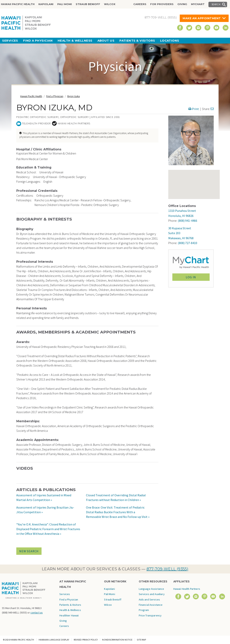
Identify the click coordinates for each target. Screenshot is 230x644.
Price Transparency (150, 615)
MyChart (198, 4)
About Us (106, 41)
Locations (170, 41)
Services (10, 41)
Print (194, 109)
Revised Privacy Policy (86, 640)
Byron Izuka (74, 96)
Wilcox (110, 4)
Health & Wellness (75, 41)
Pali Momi (65, 4)
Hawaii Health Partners (187, 589)
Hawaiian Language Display (54, 640)
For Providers (162, 4)
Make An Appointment (202, 18)
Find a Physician (38, 41)
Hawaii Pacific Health (18, 4)
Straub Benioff (88, 4)
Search (216, 4)
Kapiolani (46, 4)
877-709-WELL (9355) (168, 569)
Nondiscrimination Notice (117, 640)
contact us (37, 613)
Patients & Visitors (137, 41)
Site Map (141, 640)
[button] (181, 176)
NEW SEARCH (29, 551)
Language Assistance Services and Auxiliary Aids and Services (152, 594)
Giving (182, 4)
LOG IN (191, 277)
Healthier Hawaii (69, 615)
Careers (140, 4)
